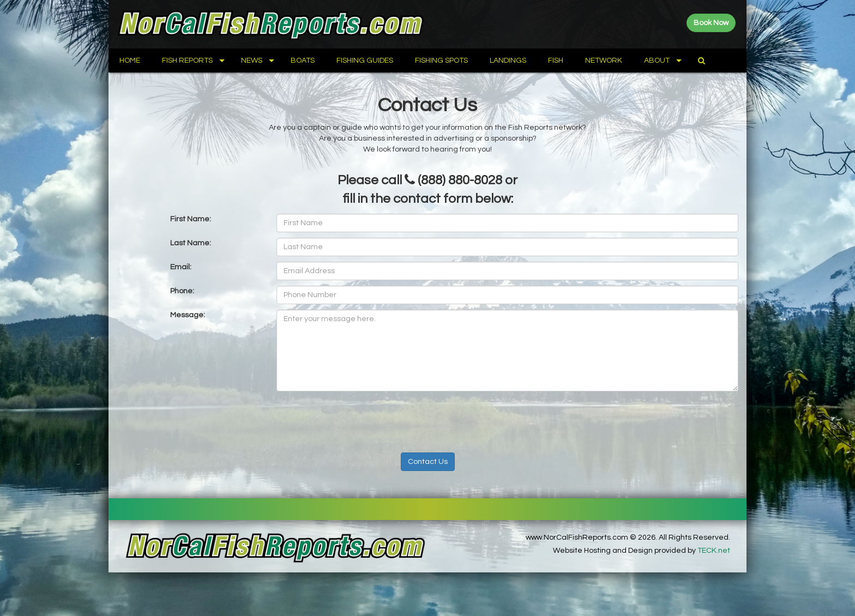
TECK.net (714, 551)
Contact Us (428, 462)
